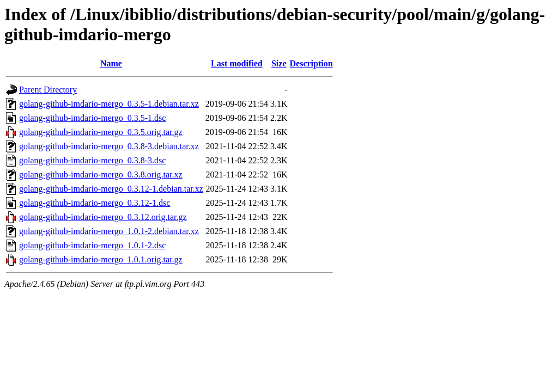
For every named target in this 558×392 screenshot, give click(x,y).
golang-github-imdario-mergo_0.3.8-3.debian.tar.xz (109, 146)
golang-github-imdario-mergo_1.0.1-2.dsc (92, 245)
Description (311, 63)
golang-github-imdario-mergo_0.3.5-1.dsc (92, 118)
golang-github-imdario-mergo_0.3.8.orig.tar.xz (101, 174)
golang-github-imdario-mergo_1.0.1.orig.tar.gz (101, 259)
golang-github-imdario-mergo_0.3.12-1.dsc (95, 203)
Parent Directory (48, 90)
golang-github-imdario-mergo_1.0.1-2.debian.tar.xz (109, 231)
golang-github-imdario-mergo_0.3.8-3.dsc (92, 160)
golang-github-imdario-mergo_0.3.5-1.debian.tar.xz (109, 104)
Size (279, 63)
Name (111, 63)
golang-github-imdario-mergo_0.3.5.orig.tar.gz (101, 132)
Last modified (237, 63)
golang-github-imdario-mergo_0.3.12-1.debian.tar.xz (111, 189)
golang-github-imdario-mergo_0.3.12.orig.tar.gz (103, 217)
